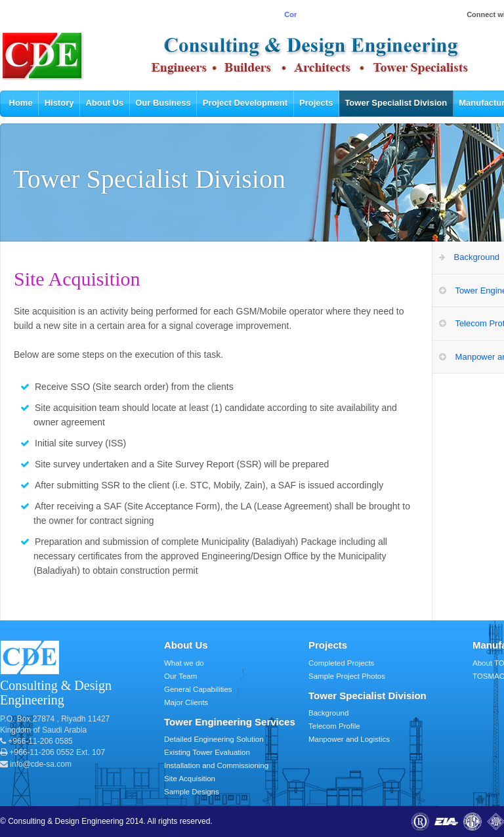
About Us (104, 103)
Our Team (180, 676)
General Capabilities (198, 689)
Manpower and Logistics (349, 739)
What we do (184, 663)
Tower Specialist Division (396, 103)
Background (328, 713)
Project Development (245, 103)
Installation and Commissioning (216, 765)
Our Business (163, 103)
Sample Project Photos (347, 676)
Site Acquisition (190, 779)
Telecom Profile (334, 726)
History (59, 103)
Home (21, 103)
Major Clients (186, 702)
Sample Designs (192, 792)
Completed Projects (341, 663)
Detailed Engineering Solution (214, 739)
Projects (316, 103)
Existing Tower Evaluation (207, 752)
